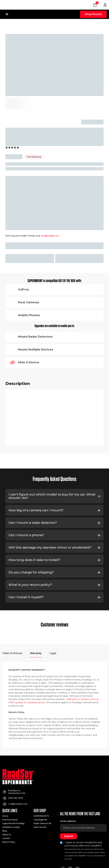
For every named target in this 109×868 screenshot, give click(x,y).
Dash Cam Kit (40, 827)
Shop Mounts (93, 14)
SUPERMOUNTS (41, 816)
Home (5, 816)
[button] (95, 5)
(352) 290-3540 (16, 798)
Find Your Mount (10, 820)
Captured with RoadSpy (13, 823)
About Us (7, 835)
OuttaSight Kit (40, 820)
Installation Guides (11, 827)
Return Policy (9, 842)
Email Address (68, 821)
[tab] (12, 655)
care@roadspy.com (50, 236)
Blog (5, 831)
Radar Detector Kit (42, 823)
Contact (6, 838)
